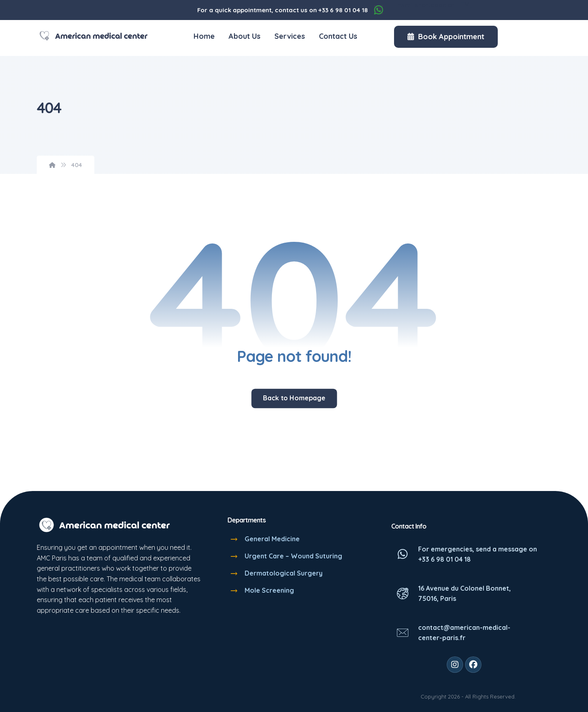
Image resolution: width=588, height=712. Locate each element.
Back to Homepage (294, 398)
